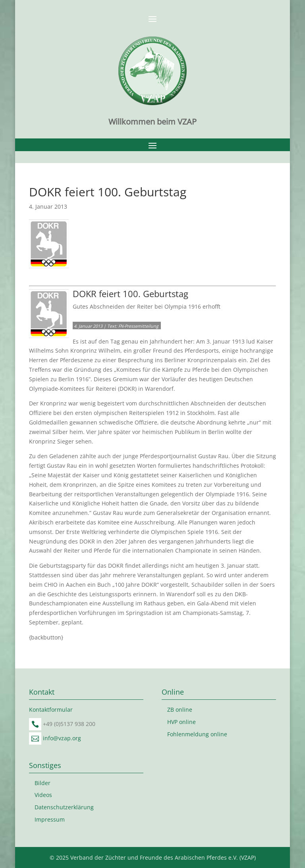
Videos (43, 795)
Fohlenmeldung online (197, 734)
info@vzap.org (62, 738)
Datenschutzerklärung (64, 807)
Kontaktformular (51, 710)
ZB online (180, 710)
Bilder (42, 783)
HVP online (181, 722)
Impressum (50, 819)
